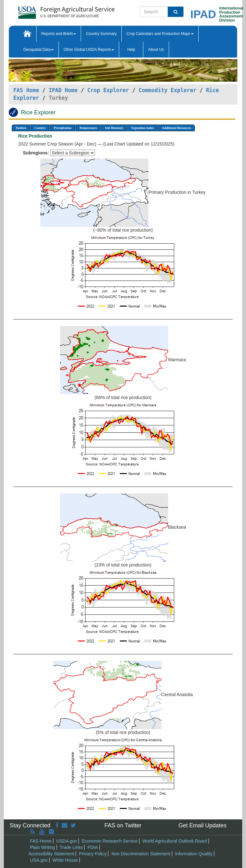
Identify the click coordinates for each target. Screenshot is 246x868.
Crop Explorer (108, 90)
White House (65, 860)
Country (40, 128)
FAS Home (26, 90)
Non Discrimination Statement (141, 854)
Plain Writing (43, 847)
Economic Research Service (110, 841)
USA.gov (39, 860)
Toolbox (21, 128)
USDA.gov (67, 841)
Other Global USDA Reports (89, 50)
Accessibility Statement (51, 854)
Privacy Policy (93, 854)
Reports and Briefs (59, 34)
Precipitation (62, 128)
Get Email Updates (202, 825)
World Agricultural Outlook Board (175, 841)
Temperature (88, 128)
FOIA (93, 847)
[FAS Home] (50, 10)
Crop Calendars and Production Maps (160, 34)
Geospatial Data (38, 50)
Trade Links (71, 847)
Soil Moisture (114, 128)
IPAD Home (63, 90)
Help (131, 50)
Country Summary (101, 34)
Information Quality (194, 854)
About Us (156, 50)
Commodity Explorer (167, 90)
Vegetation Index (142, 128)
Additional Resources (177, 128)
